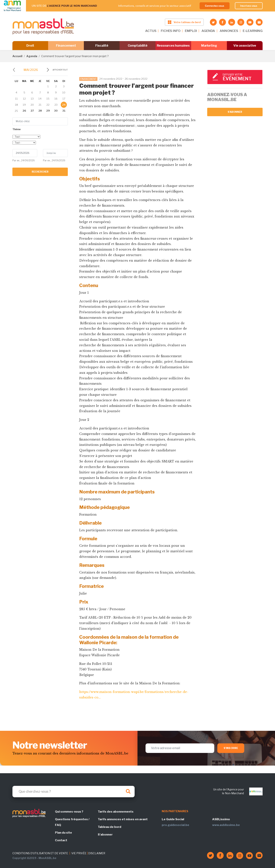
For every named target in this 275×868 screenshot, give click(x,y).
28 (40, 111)
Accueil (17, 56)
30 (56, 111)
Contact (61, 840)
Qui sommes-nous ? (69, 812)
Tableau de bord (110, 827)
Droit (30, 46)
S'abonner (235, 112)
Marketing (209, 46)
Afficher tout (60, 70)
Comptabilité (138, 46)
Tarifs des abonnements (116, 812)
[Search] (74, 792)
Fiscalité (102, 46)
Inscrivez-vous (249, 6)
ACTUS (151, 31)
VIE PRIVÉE (79, 853)
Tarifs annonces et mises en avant (123, 819)
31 (64, 111)
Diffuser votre (241, 77)
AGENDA (208, 31)
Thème (17, 129)
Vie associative (245, 46)
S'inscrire (231, 748)
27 (32, 111)
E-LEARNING (253, 31)
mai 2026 (31, 70)
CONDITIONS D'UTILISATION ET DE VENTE (40, 853)
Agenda (32, 56)
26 (24, 111)
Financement (66, 46)
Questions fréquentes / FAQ (72, 822)
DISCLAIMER (97, 853)
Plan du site (63, 833)
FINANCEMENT (88, 79)
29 (48, 111)
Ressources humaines (173, 46)
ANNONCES (229, 31)
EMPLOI (191, 31)
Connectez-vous (215, 6)
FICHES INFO (171, 31)
